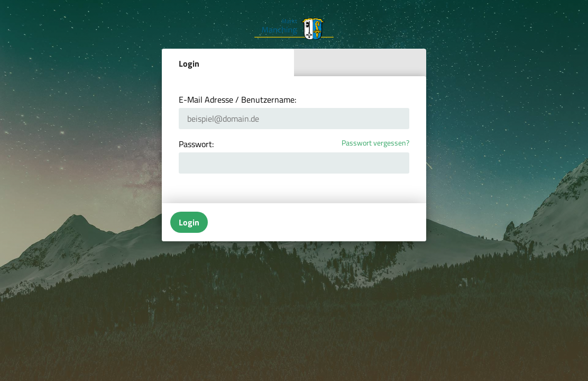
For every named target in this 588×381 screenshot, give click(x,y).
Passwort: (196, 144)
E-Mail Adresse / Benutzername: (237, 99)
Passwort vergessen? (375, 143)
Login (189, 63)
